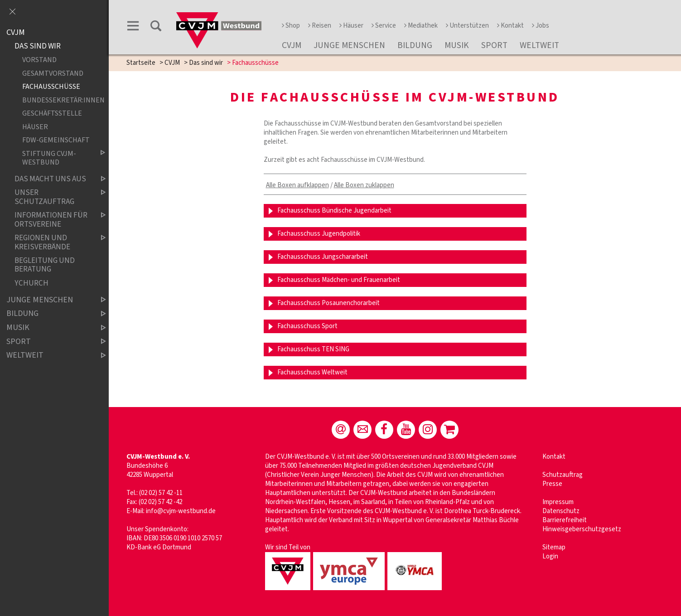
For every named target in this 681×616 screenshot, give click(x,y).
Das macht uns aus (53, 179)
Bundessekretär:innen (56, 100)
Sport (494, 45)
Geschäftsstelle (52, 114)
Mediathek (421, 26)
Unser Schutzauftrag (53, 197)
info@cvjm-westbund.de (181, 511)
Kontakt (510, 26)
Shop (291, 26)
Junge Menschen (349, 45)
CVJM (292, 45)
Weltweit (539, 45)
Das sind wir (206, 63)
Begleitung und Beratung (45, 265)
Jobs (541, 26)
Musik (457, 45)
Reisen (320, 26)
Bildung (415, 45)
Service (384, 26)
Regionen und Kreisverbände (53, 242)
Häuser (351, 26)
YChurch (31, 283)
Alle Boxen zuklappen (364, 185)
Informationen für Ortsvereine (53, 220)
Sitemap (554, 547)
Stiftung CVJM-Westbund (56, 158)
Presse (552, 484)
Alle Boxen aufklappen (297, 185)
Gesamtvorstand (53, 73)
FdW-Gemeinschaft (56, 140)
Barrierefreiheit (565, 520)
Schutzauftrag (563, 475)
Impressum (558, 502)
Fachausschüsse (51, 87)
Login (550, 556)
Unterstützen (467, 26)
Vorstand (39, 60)
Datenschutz (561, 511)
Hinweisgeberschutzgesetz (582, 529)
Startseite (141, 63)
